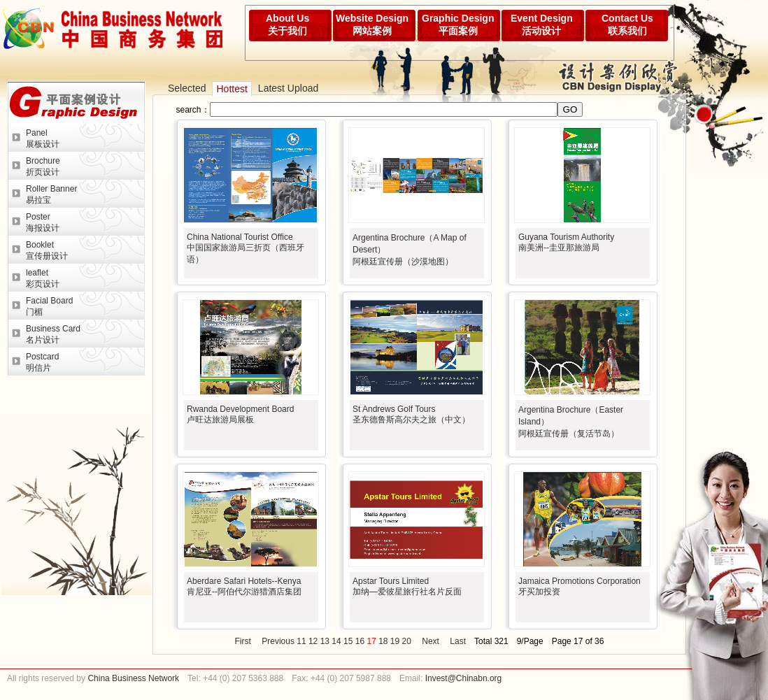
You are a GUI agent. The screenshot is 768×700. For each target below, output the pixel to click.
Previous (278, 641)
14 (336, 641)
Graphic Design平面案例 (458, 24)
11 (301, 641)
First (243, 641)
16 (360, 641)
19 (395, 641)
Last (458, 641)
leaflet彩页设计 (43, 278)
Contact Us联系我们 (627, 24)
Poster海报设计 (43, 222)
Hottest (232, 89)
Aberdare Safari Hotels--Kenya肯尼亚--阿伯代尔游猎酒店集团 (244, 586)
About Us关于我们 (287, 24)
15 (348, 641)
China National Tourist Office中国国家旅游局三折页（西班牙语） (246, 248)
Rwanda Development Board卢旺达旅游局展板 (240, 414)
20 (407, 641)
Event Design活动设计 (542, 24)
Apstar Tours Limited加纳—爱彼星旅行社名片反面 (407, 586)
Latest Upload (288, 88)
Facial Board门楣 (49, 306)
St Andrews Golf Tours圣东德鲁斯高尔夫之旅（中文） (411, 414)
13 (325, 641)
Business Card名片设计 (53, 334)
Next (431, 641)
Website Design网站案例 (372, 24)
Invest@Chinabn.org (464, 678)
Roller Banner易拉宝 (51, 194)
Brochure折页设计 (43, 166)
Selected (187, 88)
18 (383, 641)
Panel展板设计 (43, 138)
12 (313, 641)
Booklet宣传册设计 (47, 250)
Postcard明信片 (42, 362)
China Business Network (132, 678)
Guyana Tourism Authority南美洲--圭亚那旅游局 (566, 242)
